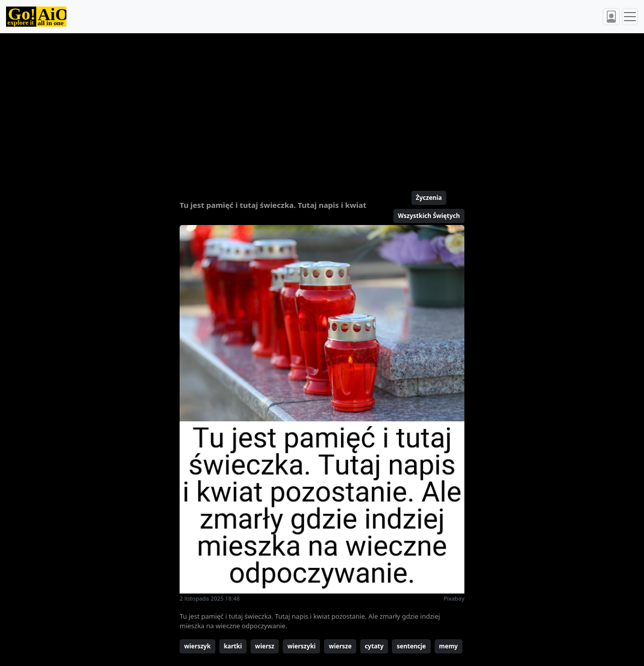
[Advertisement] (322, 108)
